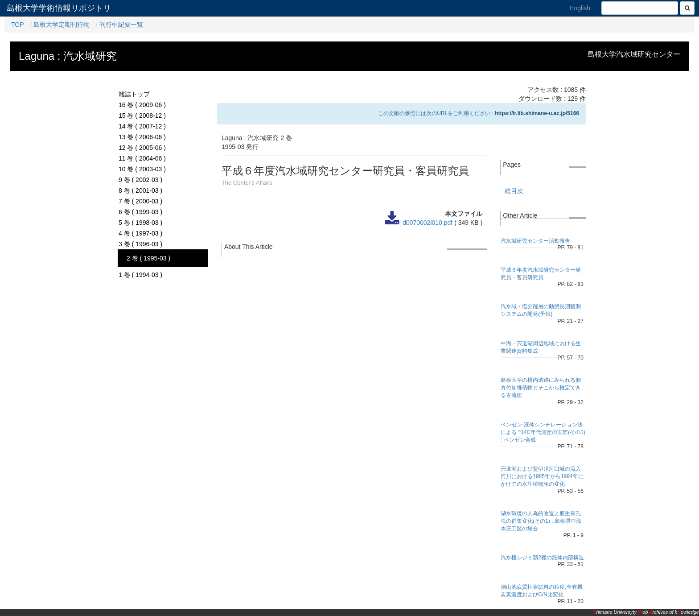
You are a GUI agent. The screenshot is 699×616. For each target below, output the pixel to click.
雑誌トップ (134, 94)
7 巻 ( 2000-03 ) (140, 201)
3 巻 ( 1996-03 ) (140, 244)
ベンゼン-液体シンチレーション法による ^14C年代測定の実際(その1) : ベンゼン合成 (543, 432)
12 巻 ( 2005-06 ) (142, 148)
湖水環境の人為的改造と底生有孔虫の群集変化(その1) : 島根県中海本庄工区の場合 (541, 521)
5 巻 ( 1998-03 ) (140, 223)
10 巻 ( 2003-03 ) (142, 169)
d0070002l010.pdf (428, 223)
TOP (18, 25)
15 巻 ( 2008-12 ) (142, 116)
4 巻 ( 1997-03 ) (140, 233)
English (580, 8)
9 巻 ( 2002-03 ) (140, 180)
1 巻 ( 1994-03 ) (140, 275)
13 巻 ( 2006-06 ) (142, 137)
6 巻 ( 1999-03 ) (140, 212)
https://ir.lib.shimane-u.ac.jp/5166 (537, 113)
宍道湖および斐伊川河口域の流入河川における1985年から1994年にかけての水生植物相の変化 (542, 476)
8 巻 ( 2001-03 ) (140, 190)
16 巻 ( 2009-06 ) (142, 105)
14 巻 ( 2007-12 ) (142, 126)
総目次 (514, 191)
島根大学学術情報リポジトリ (59, 8)
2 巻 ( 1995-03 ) (148, 258)
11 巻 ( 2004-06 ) (142, 158)
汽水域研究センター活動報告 (535, 241)
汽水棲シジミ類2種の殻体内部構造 (542, 558)
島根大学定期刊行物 (62, 25)
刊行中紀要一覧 (121, 25)
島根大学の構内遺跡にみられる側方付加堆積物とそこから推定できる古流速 (541, 388)
